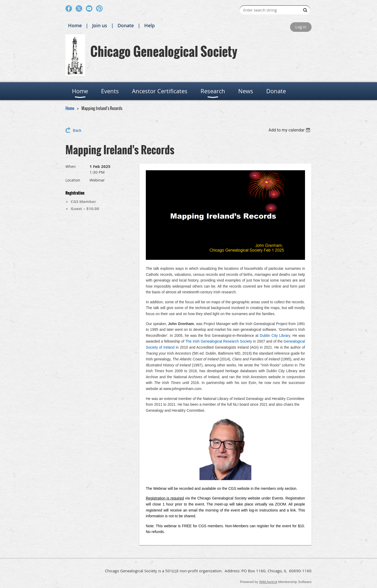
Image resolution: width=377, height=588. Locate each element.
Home (75, 25)
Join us (100, 25)
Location (73, 180)
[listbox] (290, 130)
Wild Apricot (268, 582)
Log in (301, 27)
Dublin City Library (275, 336)
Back (77, 130)
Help (149, 25)
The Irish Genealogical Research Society (219, 341)
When (71, 166)
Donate (126, 25)
